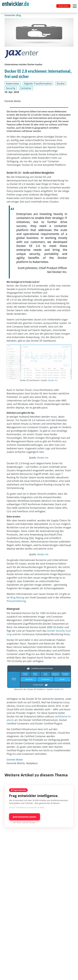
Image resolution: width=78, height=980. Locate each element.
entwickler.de (16, 7)
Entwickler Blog (13, 15)
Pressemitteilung (16, 601)
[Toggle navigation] (17, 6)
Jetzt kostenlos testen (25, 817)
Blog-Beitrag (17, 597)
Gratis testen (63, 6)
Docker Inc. (53, 380)
